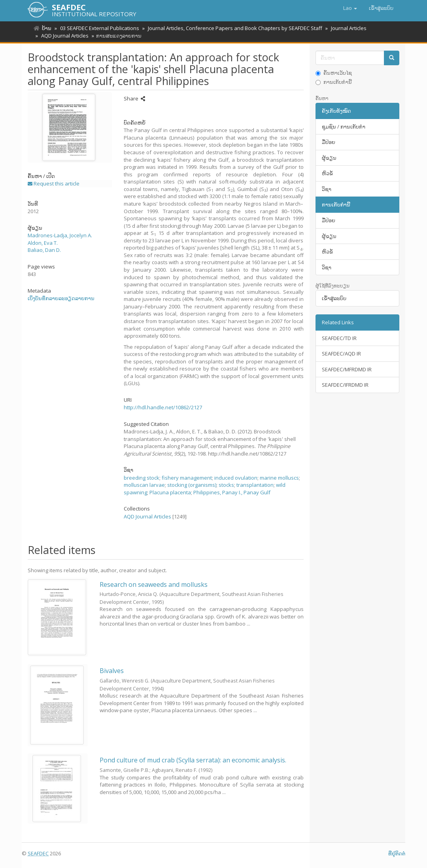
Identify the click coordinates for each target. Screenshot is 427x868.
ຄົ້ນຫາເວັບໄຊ (334, 73)
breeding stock (142, 478)
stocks (226, 485)
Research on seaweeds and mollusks (154, 584)
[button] (350, 8)
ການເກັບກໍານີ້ (334, 82)
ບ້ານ (47, 28)
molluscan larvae (144, 485)
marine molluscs (279, 478)
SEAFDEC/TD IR (339, 338)
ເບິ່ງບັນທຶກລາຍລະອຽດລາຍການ (61, 298)
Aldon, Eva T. (43, 243)
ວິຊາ (327, 189)
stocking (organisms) (192, 485)
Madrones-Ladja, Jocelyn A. (60, 235)
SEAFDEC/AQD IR (341, 354)
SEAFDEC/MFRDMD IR (347, 369)
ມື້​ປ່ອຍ (329, 142)
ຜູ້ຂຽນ (329, 158)
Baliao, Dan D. (44, 250)
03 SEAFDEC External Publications (98, 28)
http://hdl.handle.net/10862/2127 (163, 407)
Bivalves (112, 671)
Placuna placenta (170, 492)
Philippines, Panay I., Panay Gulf (232, 492)
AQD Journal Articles (64, 36)
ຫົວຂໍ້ (327, 173)
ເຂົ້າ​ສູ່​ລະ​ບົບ (334, 298)
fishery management (187, 478)
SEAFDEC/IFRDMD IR (345, 385)
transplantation (255, 485)
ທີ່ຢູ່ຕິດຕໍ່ (397, 853)
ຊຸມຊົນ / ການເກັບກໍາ (344, 127)
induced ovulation (236, 478)
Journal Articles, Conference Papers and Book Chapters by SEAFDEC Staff (233, 28)
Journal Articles (345, 28)
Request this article (54, 183)
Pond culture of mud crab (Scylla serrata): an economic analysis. (193, 760)
